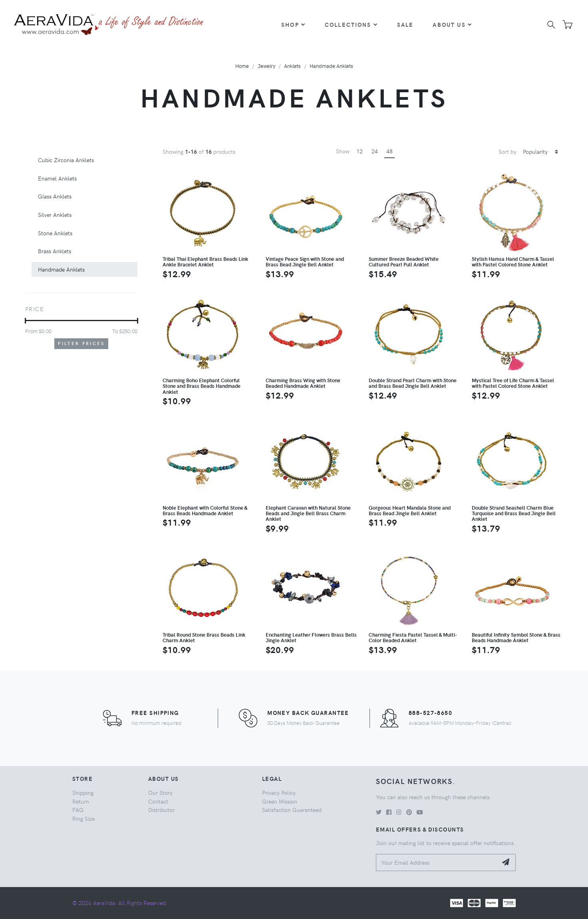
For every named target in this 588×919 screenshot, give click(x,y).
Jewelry (266, 66)
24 (375, 151)
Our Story (160, 792)
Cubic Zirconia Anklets (66, 160)
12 (360, 151)
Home (242, 66)
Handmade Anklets (331, 66)
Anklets (292, 66)
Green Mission (280, 801)
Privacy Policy (279, 792)
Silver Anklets (55, 214)
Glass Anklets (55, 196)
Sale (405, 24)
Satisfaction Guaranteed (292, 810)
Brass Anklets (55, 251)
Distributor (161, 810)
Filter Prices (81, 343)
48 (389, 151)
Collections (351, 24)
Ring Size (83, 818)
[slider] (25, 321)
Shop (293, 24)
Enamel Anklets (57, 178)
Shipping (83, 792)
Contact (158, 801)
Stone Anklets (55, 233)
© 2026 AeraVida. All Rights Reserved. (120, 903)
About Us (452, 24)
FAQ (78, 810)
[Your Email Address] (437, 862)
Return (81, 801)
